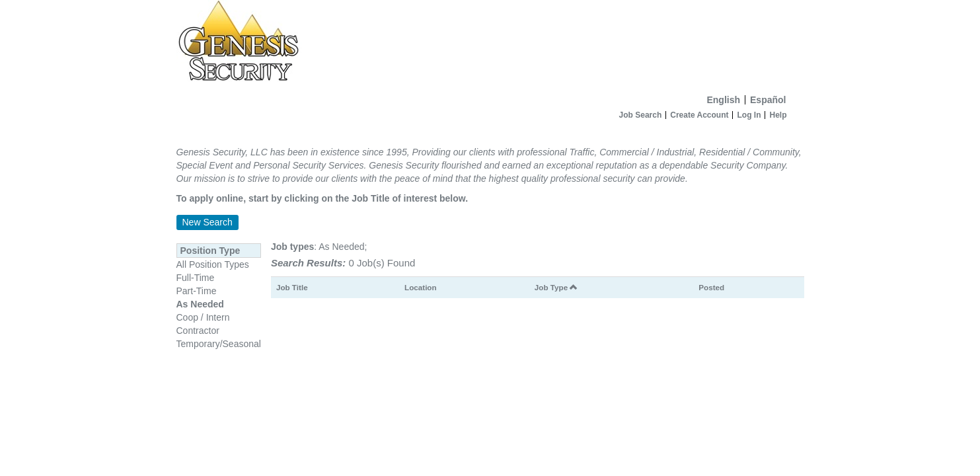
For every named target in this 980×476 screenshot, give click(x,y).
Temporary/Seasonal (219, 344)
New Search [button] (207, 222)
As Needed (200, 304)
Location (421, 287)
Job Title (292, 287)
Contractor (198, 331)
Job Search (641, 115)
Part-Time (197, 291)
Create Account (699, 115)
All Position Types (213, 264)
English (723, 100)
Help (778, 115)
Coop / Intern (203, 317)
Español (768, 100)
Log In (749, 115)
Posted (711, 287)
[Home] (490, 44)
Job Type (556, 287)
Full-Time (196, 278)
